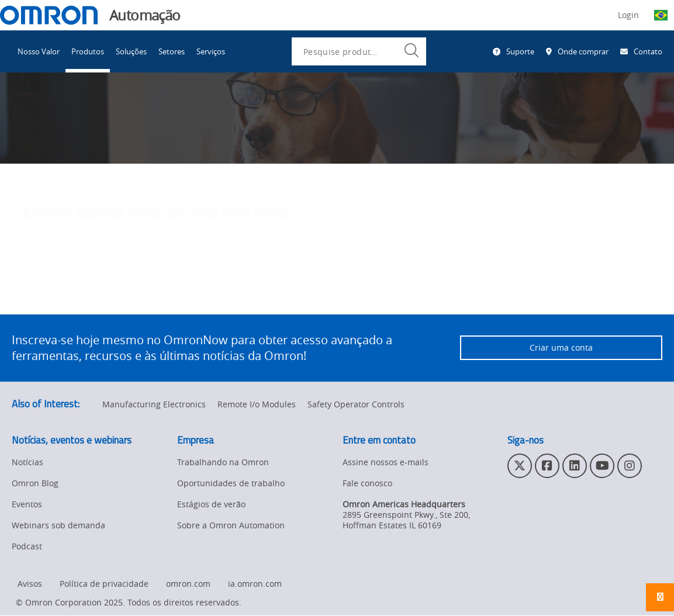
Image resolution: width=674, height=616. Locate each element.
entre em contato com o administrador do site (351, 288)
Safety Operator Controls (356, 405)
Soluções (131, 51)
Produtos (88, 51)
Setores (172, 51)
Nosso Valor (39, 51)
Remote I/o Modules (257, 405)
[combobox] (359, 51)
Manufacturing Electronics (154, 405)
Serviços (211, 51)
